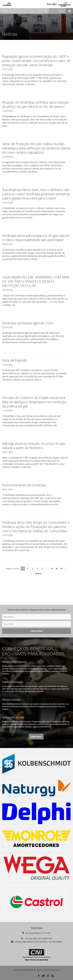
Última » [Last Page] (39, 574)
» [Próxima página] (32, 574)
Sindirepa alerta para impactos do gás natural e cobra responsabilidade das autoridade (36, 238)
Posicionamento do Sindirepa (24, 485)
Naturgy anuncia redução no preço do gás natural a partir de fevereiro (34, 446)
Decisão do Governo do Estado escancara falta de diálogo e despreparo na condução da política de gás (34, 402)
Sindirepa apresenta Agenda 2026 (28, 323)
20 (57, 569)
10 (52, 569)
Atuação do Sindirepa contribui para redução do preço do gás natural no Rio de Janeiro (36, 104)
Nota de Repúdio (15, 360)
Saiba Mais (36, 737)
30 (61, 569)
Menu (66, 11)
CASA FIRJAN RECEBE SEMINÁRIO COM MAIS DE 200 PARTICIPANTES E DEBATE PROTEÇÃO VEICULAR (36, 281)
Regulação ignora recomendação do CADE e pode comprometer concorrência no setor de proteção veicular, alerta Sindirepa (36, 61)
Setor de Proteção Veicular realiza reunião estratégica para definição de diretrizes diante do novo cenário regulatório (36, 148)
